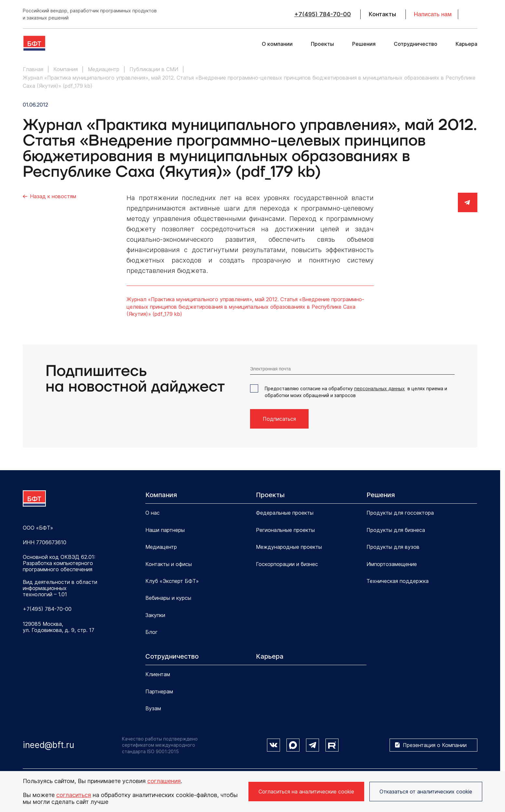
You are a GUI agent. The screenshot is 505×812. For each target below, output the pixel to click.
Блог (152, 632)
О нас (153, 513)
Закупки (155, 615)
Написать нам (433, 14)
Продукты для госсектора (400, 513)
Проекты (322, 44)
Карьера (466, 44)
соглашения (164, 781)
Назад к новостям (53, 196)
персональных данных (379, 388)
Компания (161, 495)
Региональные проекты (285, 530)
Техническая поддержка (398, 581)
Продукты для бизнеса (396, 530)
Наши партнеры (165, 530)
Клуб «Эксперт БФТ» (172, 581)
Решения (364, 44)
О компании (277, 44)
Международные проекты (289, 547)
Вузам (153, 708)
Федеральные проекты (285, 513)
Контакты (382, 14)
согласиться (74, 795)
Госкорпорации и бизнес (287, 564)
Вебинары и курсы (168, 598)
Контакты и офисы (169, 564)
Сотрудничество (416, 44)
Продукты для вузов (393, 547)
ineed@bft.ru (48, 745)
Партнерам (159, 691)
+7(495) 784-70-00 (323, 14)
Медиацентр (161, 547)
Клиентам (158, 674)
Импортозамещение (392, 564)
